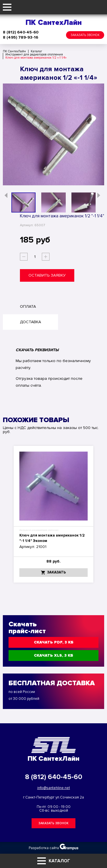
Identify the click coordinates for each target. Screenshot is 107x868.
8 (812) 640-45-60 (21, 32)
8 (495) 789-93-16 (20, 37)
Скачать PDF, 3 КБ (54, 642)
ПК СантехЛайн (54, 23)
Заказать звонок (85, 35)
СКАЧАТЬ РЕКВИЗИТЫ (37, 350)
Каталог (54, 861)
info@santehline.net (54, 788)
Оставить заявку (47, 275)
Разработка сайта (53, 847)
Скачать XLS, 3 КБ (53, 655)
